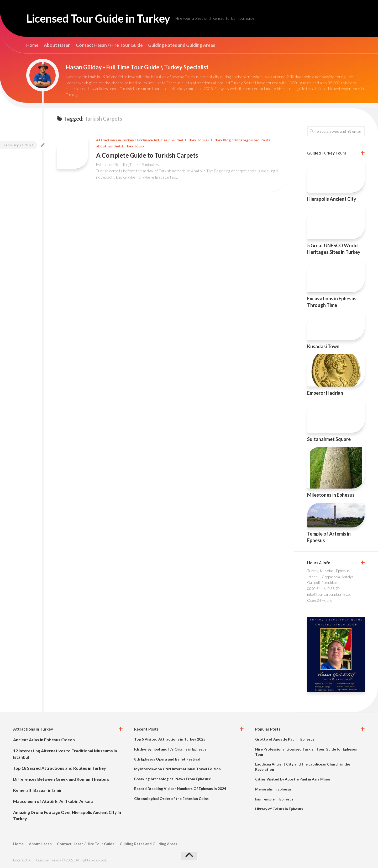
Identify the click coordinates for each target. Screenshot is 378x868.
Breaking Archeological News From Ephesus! (173, 779)
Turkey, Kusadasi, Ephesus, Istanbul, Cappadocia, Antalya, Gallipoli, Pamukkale (331, 577)
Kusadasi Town (323, 346)
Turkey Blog (220, 140)
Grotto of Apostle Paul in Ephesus (285, 739)
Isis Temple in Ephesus (274, 799)
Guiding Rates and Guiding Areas (182, 45)
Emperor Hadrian (325, 393)
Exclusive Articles (152, 140)
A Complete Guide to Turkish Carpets (147, 155)
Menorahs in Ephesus (273, 789)
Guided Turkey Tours (189, 140)
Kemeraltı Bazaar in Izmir (38, 790)
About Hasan (57, 45)
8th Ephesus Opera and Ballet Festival (167, 759)
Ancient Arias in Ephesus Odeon (44, 740)
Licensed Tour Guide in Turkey (98, 18)
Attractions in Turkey (115, 140)
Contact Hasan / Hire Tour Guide (109, 45)
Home (32, 45)
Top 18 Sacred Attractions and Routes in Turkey (60, 768)
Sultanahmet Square (329, 439)
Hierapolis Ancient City (332, 199)
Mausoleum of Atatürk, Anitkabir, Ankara (53, 801)
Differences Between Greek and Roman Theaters (61, 779)
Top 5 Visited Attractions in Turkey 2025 (170, 739)
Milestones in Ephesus (331, 495)
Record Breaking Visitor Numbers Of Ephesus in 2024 (180, 789)
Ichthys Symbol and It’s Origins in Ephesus (170, 749)
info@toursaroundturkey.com (331, 594)
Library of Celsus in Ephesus (279, 809)
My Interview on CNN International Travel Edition (177, 769)
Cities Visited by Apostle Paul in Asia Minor (293, 779)
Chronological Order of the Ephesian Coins (171, 798)
